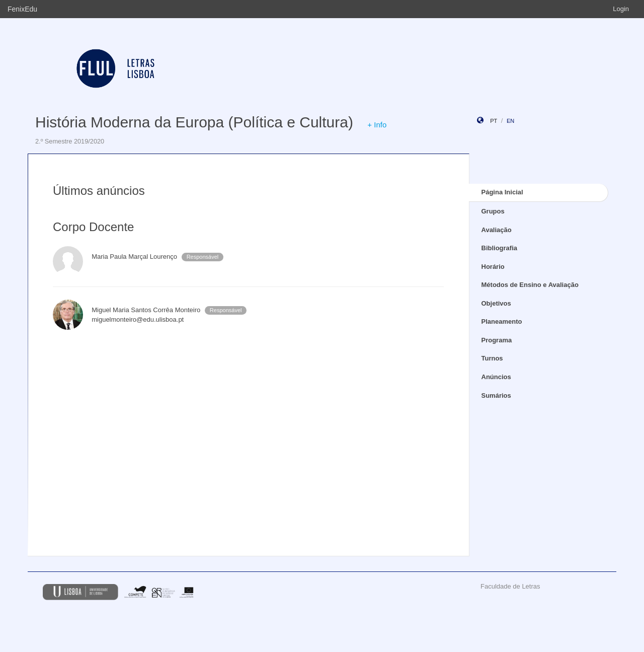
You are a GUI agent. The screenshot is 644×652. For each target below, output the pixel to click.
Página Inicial (502, 192)
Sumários (496, 395)
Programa (497, 340)
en (510, 121)
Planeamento (502, 321)
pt (494, 121)
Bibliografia (500, 248)
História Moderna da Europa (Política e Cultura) (194, 122)
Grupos (493, 211)
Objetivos (496, 303)
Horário (493, 267)
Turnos (492, 358)
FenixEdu (22, 9)
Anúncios (496, 377)
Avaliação (497, 230)
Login (621, 9)
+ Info (377, 125)
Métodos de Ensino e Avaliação (530, 285)
